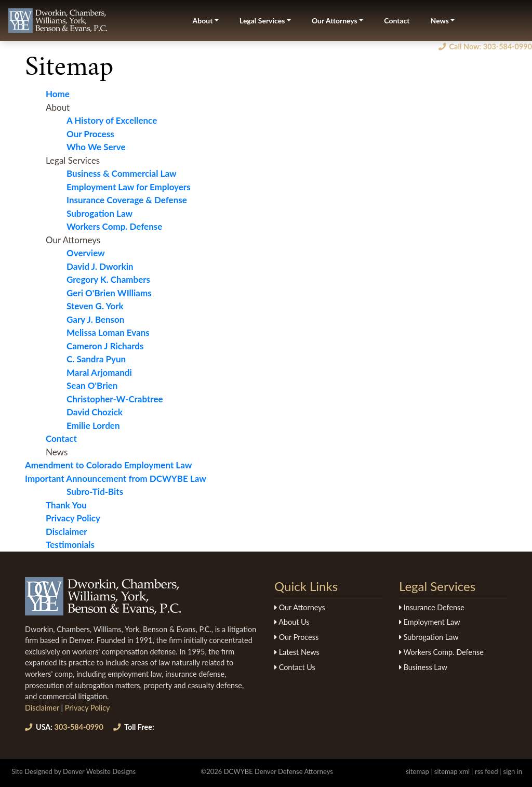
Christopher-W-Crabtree (115, 399)
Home (58, 94)
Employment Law (429, 622)
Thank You (66, 505)
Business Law (423, 667)
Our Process (90, 134)
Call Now (485, 47)
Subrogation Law (99, 213)
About (203, 21)
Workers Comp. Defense (114, 226)
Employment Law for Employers (129, 187)
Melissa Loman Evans (108, 332)
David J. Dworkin (100, 266)
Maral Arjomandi (99, 372)
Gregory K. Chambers (108, 279)
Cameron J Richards (105, 346)
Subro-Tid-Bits (95, 491)
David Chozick (95, 412)
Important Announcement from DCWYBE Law (116, 478)
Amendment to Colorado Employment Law (108, 465)
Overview (86, 253)
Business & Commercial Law (122, 173)
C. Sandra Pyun (96, 359)
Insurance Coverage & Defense (127, 200)
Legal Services (262, 21)
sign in (513, 771)
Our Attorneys (335, 21)
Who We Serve (96, 147)
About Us (292, 622)
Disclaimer (66, 532)
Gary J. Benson (95, 319)
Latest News (297, 652)
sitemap (417, 771)
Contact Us (295, 667)
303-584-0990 (64, 727)
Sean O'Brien (92, 385)
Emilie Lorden (93, 425)
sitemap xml (452, 771)
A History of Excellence (112, 120)
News (440, 21)
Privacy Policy (73, 518)
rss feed (487, 771)
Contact (397, 21)
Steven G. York (95, 306)
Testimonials (70, 545)
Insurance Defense (432, 607)
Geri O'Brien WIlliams (109, 293)
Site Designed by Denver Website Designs (74, 771)
